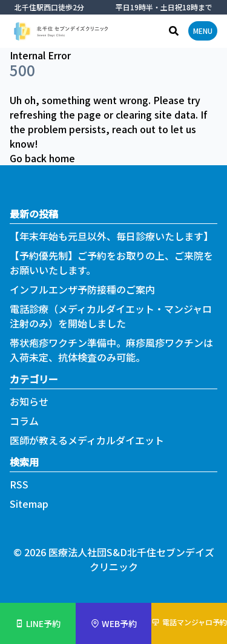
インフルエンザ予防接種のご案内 (82, 289)
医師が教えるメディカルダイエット (87, 440)
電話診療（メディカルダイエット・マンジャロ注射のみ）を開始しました (111, 316)
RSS (19, 484)
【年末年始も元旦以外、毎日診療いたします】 (111, 236)
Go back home (42, 158)
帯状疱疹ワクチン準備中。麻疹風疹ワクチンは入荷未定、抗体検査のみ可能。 (111, 350)
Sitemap (29, 504)
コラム (24, 421)
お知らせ (29, 401)
